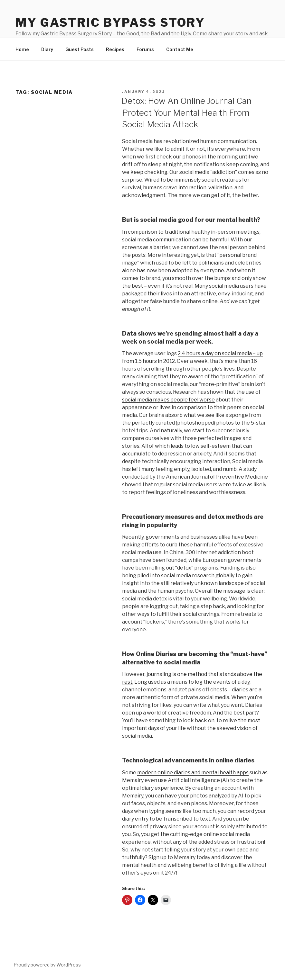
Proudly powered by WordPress (47, 965)
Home (22, 49)
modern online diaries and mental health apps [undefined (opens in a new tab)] (193, 773)
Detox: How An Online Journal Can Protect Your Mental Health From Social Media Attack (186, 112)
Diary (47, 49)
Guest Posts (80, 49)
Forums (145, 49)
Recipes (115, 49)
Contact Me (180, 49)
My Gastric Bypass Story (110, 22)
